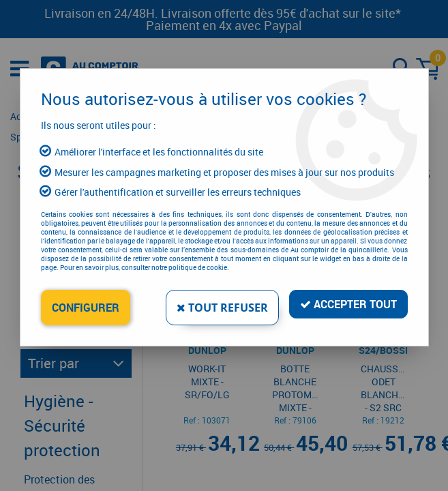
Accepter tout (348, 304)
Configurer (86, 308)
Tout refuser (222, 308)
